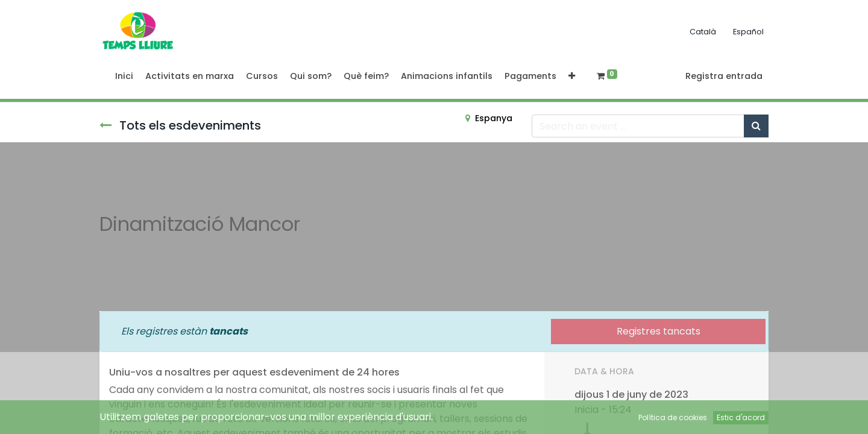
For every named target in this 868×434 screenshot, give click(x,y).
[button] (572, 77)
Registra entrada (724, 76)
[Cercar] (756, 126)
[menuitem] (124, 77)
